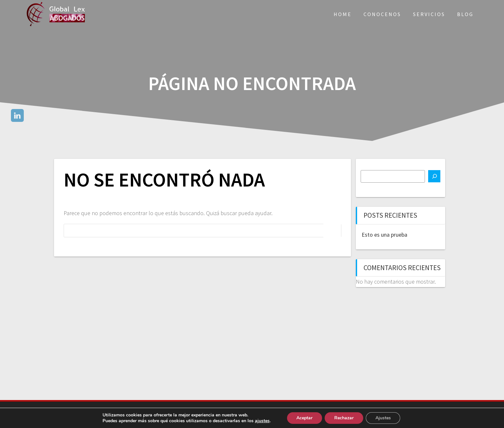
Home (343, 14)
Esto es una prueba (384, 235)
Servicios (429, 14)
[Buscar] (434, 176)
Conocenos (382, 14)
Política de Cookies (334, 415)
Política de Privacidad (281, 415)
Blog (465, 14)
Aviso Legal (237, 415)
